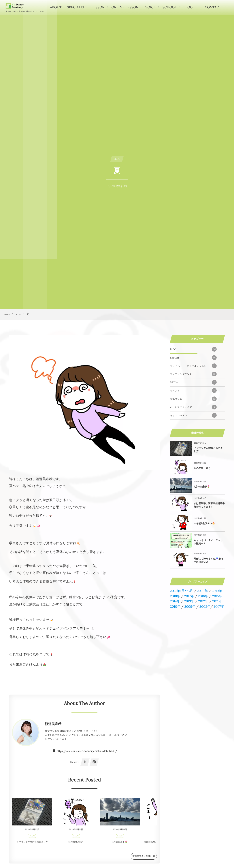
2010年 (175, 607)
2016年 (203, 596)
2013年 (189, 601)
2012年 (203, 601)
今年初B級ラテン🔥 (204, 523)
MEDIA (193, 382)
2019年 (217, 591)
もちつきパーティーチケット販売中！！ (208, 542)
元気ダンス (193, 399)
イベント (193, 390)
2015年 (217, 596)
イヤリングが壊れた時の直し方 (208, 450)
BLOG (193, 349)
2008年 (205, 607)
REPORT (193, 358)
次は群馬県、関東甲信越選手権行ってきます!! (209, 505)
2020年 (202, 591)
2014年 (175, 601)
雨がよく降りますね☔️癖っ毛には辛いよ (209, 560)
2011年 (217, 601)
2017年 (189, 596)
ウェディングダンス (193, 374)
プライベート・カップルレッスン (193, 366)
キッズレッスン (193, 415)
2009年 (190, 607)
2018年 (175, 596)
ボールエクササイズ (193, 407)
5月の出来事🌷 (202, 487)
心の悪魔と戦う (202, 468)
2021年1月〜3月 (182, 591)
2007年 (219, 607)
